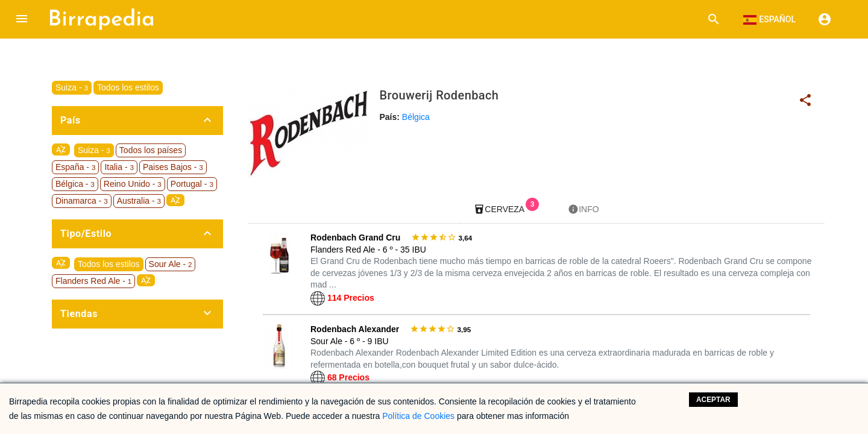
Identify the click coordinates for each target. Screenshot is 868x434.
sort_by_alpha (61, 149)
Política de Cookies (418, 416)
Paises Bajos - (173, 167)
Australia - (139, 201)
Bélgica (416, 117)
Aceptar (713, 400)
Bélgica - (75, 184)
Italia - (119, 167)
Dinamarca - (82, 201)
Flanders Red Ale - (93, 281)
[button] (22, 19)
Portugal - (192, 184)
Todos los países (151, 150)
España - (75, 167)
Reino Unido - (133, 184)
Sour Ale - (171, 264)
